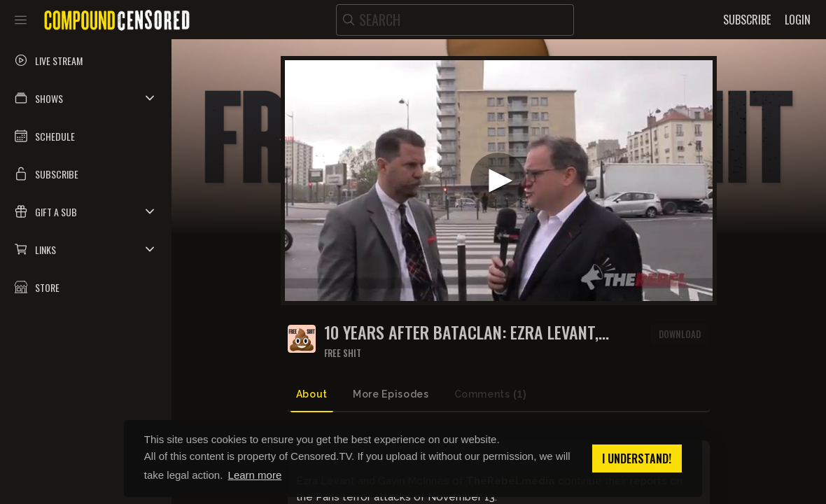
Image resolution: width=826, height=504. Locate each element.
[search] (455, 20)
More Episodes (391, 394)
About (312, 394)
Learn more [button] (255, 475)
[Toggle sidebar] (21, 20)
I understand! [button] (637, 458)
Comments (491, 394)
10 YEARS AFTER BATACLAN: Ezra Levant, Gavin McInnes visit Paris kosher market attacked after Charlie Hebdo (475, 332)
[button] (86, 98)
